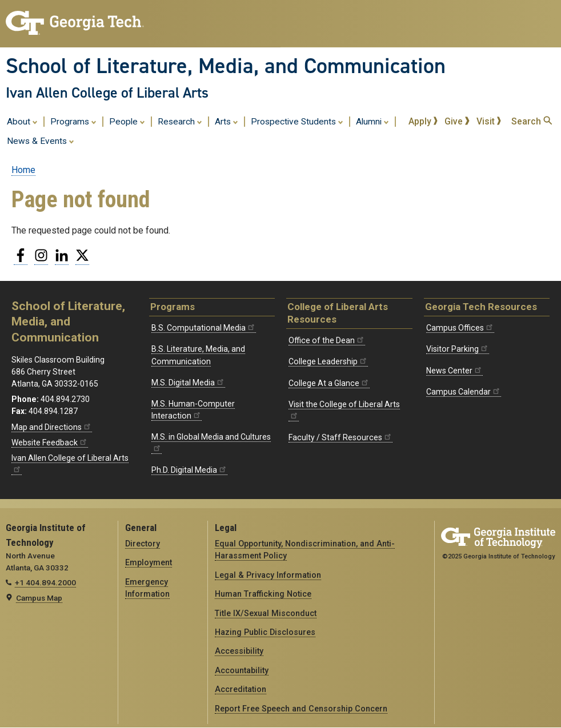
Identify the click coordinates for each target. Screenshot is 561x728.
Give (457, 121)
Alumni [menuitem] (372, 121)
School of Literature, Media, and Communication (226, 66)
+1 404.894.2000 (45, 582)
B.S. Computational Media (204, 328)
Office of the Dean (327, 340)
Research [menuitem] (180, 121)
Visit (489, 121)
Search (532, 121)
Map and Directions (52, 427)
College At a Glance (329, 383)
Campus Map (39, 598)
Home (23, 170)
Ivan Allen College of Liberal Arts (107, 92)
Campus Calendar (464, 392)
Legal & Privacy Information (268, 575)
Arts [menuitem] (227, 121)
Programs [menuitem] (73, 121)
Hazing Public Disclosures (265, 632)
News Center (454, 371)
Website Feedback (50, 443)
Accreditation (241, 689)
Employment (149, 562)
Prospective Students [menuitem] (297, 121)
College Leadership (328, 361)
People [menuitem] (127, 121)
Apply (423, 121)
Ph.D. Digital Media (189, 470)
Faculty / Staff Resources (340, 437)
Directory (143, 544)
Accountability (242, 670)
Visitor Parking (458, 349)
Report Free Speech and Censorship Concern (301, 709)
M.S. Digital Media (188, 383)
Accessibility (239, 651)
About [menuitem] (22, 121)
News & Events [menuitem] (41, 140)
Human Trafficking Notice (263, 594)
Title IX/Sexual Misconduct (266, 613)
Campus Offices (460, 328)
